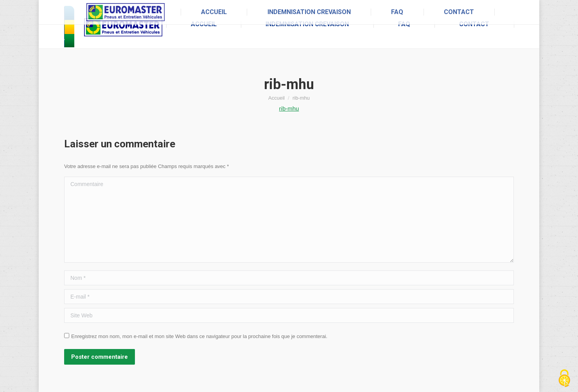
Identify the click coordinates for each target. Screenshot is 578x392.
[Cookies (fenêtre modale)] (564, 379)
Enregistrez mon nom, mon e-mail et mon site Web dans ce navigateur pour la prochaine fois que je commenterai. (199, 336)
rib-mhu (289, 108)
